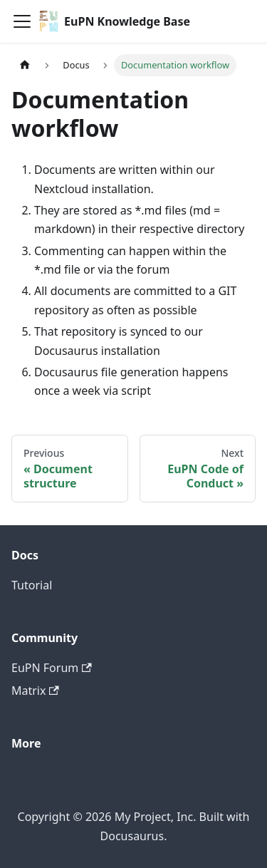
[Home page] (25, 65)
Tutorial (32, 585)
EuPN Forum (52, 668)
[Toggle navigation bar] (22, 21)
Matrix (35, 691)
